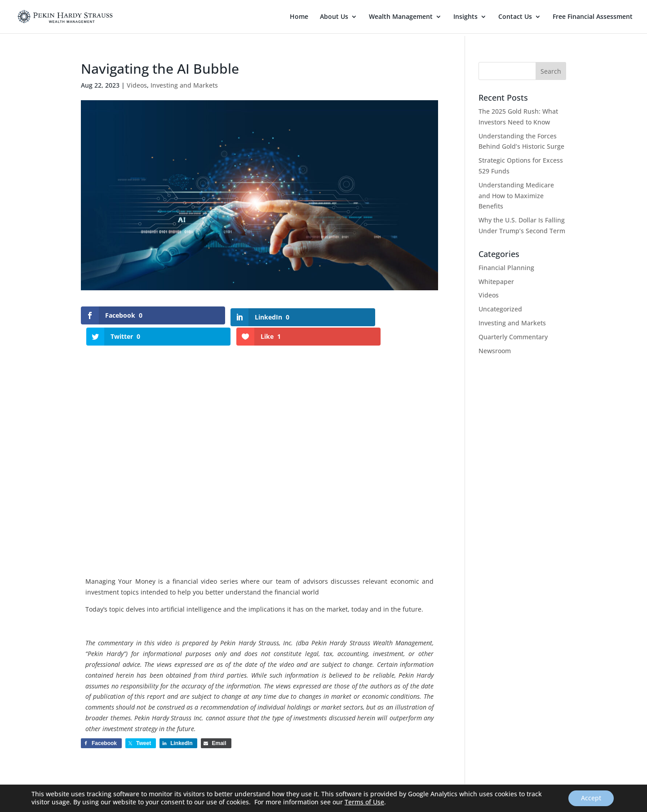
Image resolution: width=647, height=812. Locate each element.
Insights (465, 17)
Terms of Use (364, 802)
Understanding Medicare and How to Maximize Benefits (516, 196)
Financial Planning (506, 268)
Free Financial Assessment (593, 17)
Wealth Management (401, 17)
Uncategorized (500, 309)
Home (299, 17)
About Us (334, 17)
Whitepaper (496, 282)
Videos (137, 85)
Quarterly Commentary (513, 337)
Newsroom (495, 351)
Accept (590, 798)
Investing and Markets (184, 85)
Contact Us (515, 17)
